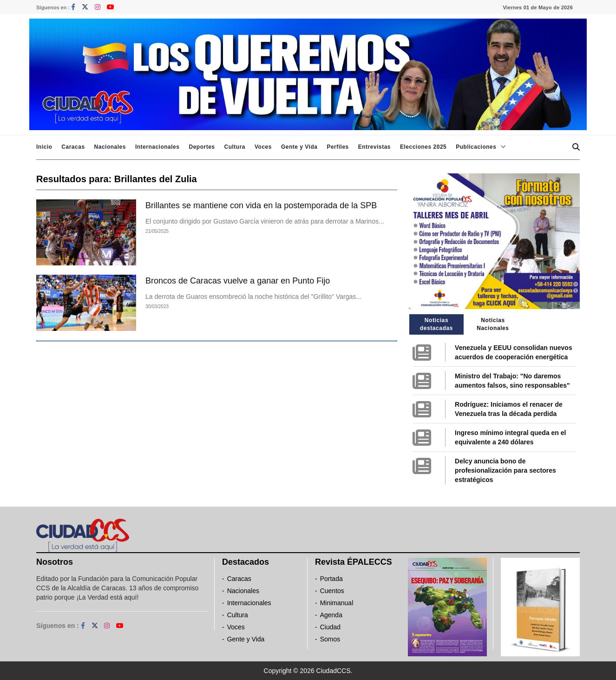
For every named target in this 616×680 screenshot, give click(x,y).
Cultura (235, 147)
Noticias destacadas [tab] (436, 324)
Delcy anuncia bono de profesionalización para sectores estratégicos (505, 470)
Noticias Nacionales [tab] (493, 324)
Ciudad (330, 627)
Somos (330, 639)
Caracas (73, 147)
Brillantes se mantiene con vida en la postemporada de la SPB (261, 205)
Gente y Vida (299, 147)
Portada (331, 579)
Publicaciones (476, 147)
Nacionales (110, 147)
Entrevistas (374, 147)
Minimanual (337, 603)
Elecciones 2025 (423, 147)
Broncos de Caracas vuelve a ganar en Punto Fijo (238, 281)
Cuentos (332, 591)
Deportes (202, 147)
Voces (263, 147)
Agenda (331, 615)
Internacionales (157, 147)
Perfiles (337, 147)
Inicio (44, 147)
